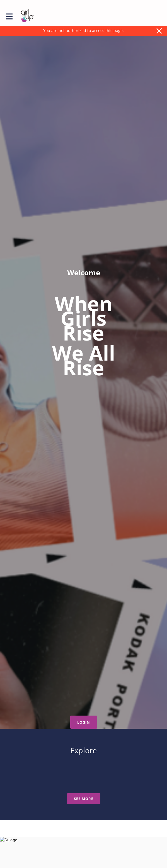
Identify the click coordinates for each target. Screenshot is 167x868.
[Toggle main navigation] (9, 16)
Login (84, 722)
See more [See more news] (84, 799)
